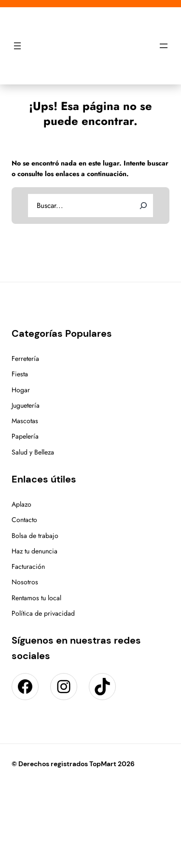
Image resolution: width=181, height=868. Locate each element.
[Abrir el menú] (17, 46)
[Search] (143, 206)
